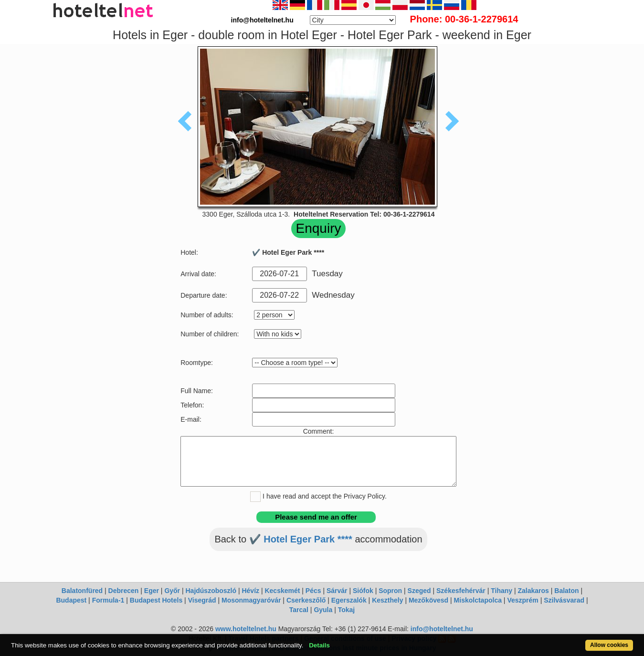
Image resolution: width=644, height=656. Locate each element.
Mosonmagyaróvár (251, 600)
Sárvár (337, 591)
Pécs (313, 591)
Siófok (363, 591)
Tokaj (347, 610)
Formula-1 (108, 600)
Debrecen (124, 591)
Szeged (419, 591)
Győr (172, 591)
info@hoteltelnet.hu (442, 629)
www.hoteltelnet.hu (246, 629)
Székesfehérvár (461, 591)
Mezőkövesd (428, 600)
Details (319, 645)
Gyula (323, 610)
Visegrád (202, 600)
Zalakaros (533, 591)
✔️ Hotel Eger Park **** (301, 539)
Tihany (501, 591)
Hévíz (250, 591)
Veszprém (523, 600)
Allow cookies (609, 645)
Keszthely (387, 600)
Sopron (390, 591)
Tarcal (299, 610)
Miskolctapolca (478, 600)
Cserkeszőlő (306, 600)
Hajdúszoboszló (211, 591)
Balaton (566, 591)
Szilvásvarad (564, 600)
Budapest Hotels (156, 600)
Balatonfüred (82, 591)
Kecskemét (282, 591)
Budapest (71, 600)
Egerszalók (349, 600)
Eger (152, 591)
